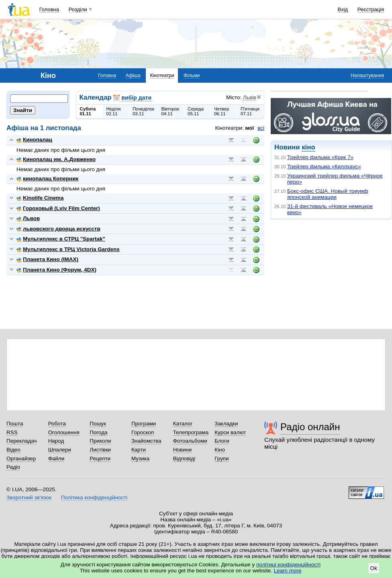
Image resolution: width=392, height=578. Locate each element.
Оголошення (64, 432)
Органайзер (21, 459)
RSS (12, 432)
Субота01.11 (88, 111)
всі (261, 128)
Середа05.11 (196, 111)
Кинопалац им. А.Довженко (56, 159)
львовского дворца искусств (58, 229)
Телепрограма (191, 432)
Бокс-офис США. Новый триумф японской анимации (328, 194)
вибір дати (136, 98)
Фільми (192, 76)
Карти (139, 450)
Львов (28, 218)
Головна (49, 9)
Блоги (222, 441)
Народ (56, 441)
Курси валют (230, 432)
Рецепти (100, 459)
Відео (13, 450)
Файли (56, 459)
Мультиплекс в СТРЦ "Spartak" (61, 239)
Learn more (288, 571)
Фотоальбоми (190, 441)
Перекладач (21, 441)
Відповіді (184, 459)
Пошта (15, 424)
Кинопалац (34, 140)
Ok (374, 568)
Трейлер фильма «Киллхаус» (324, 166)
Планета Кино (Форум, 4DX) (56, 270)
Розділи (78, 9)
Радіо (13, 467)
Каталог (183, 424)
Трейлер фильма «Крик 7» (320, 157)
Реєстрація (371, 9)
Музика (140, 459)
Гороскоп (143, 432)
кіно (308, 147)
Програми (144, 424)
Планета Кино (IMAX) (47, 259)
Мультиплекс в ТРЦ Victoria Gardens (68, 249)
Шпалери (60, 450)
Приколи (100, 441)
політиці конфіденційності (288, 565)
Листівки (100, 450)
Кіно (220, 450)
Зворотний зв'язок (29, 497)
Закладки (226, 424)
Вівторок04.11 (170, 111)
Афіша (133, 76)
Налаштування (367, 76)
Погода (98, 432)
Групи (222, 459)
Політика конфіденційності (94, 497)
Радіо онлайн (310, 427)
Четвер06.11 (222, 111)
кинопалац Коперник (47, 179)
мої (250, 128)
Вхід (343, 9)
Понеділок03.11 (143, 111)
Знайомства (146, 441)
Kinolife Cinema (40, 198)
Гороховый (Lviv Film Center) (58, 208)
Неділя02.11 (113, 111)
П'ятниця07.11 (250, 111)
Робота (57, 424)
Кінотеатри (162, 76)
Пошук (98, 424)
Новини (183, 450)
